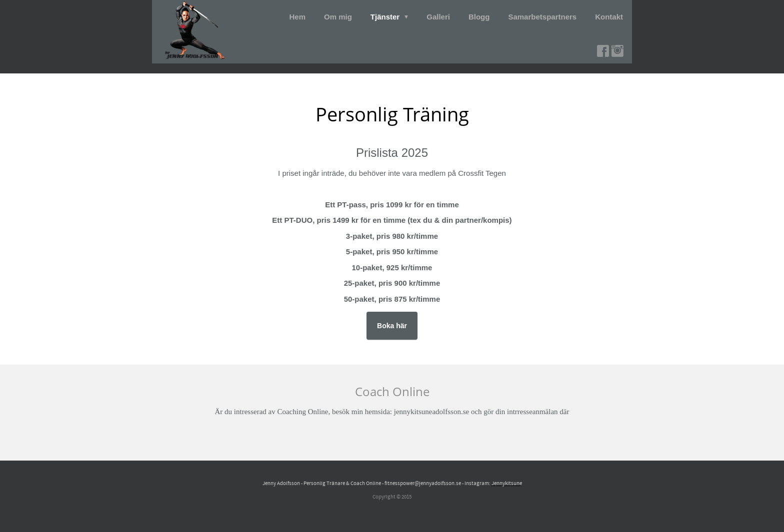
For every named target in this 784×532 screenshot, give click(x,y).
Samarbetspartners (542, 17)
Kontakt (609, 17)
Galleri (438, 17)
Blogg (479, 17)
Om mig (338, 17)
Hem (298, 17)
